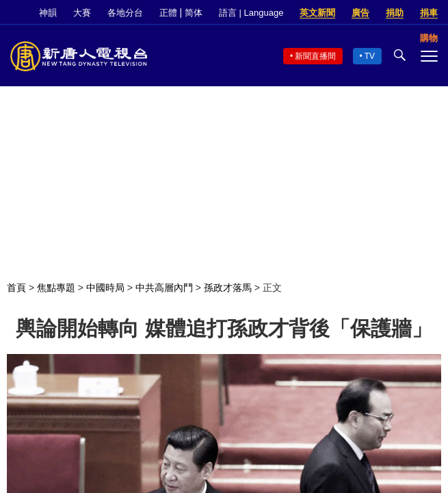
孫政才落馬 (228, 288)
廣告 (360, 13)
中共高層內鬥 (164, 288)
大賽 (82, 13)
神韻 (48, 13)
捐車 (429, 13)
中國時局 (105, 288)
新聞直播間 (315, 56)
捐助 (395, 13)
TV (370, 56)
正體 (168, 13)
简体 (194, 13)
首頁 (16, 288)
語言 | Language (251, 13)
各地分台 (125, 13)
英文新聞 (317, 13)
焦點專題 (56, 288)
